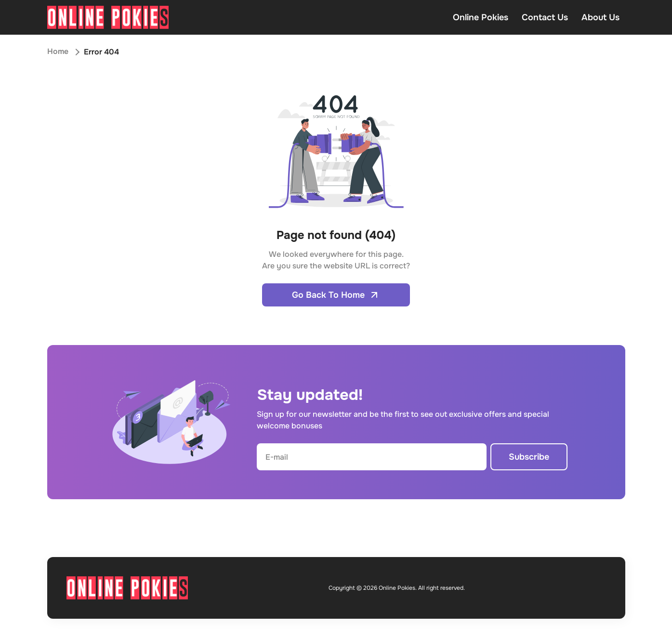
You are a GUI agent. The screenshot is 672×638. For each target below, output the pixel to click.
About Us (600, 17)
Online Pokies (481, 17)
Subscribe (529, 457)
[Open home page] (108, 17)
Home (58, 52)
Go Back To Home (336, 295)
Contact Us (545, 17)
